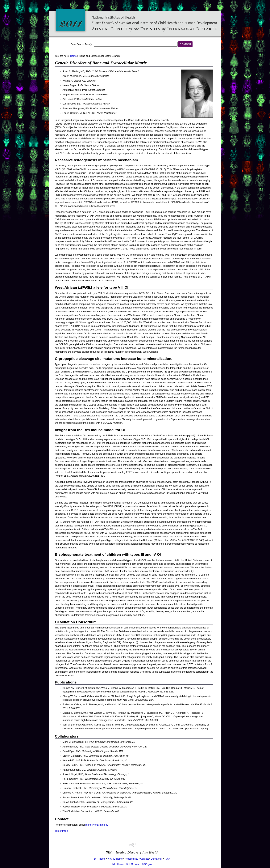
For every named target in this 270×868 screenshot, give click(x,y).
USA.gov (147, 864)
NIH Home (118, 864)
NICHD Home (115, 859)
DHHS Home (133, 864)
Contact (144, 859)
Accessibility (131, 859)
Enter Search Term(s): (82, 44)
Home (73, 56)
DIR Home (100, 859)
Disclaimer (157, 859)
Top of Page (61, 831)
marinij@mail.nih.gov (97, 825)
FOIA (167, 859)
